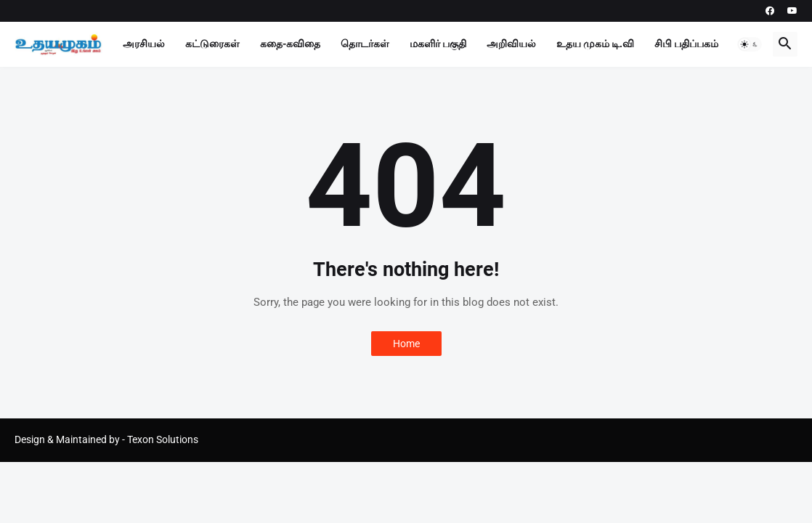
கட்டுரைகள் (212, 44)
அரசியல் (144, 44)
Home (406, 344)
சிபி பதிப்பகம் (686, 44)
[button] (750, 44)
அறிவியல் (511, 44)
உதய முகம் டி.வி (595, 44)
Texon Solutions (163, 439)
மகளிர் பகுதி (438, 44)
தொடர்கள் (365, 44)
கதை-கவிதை (290, 44)
